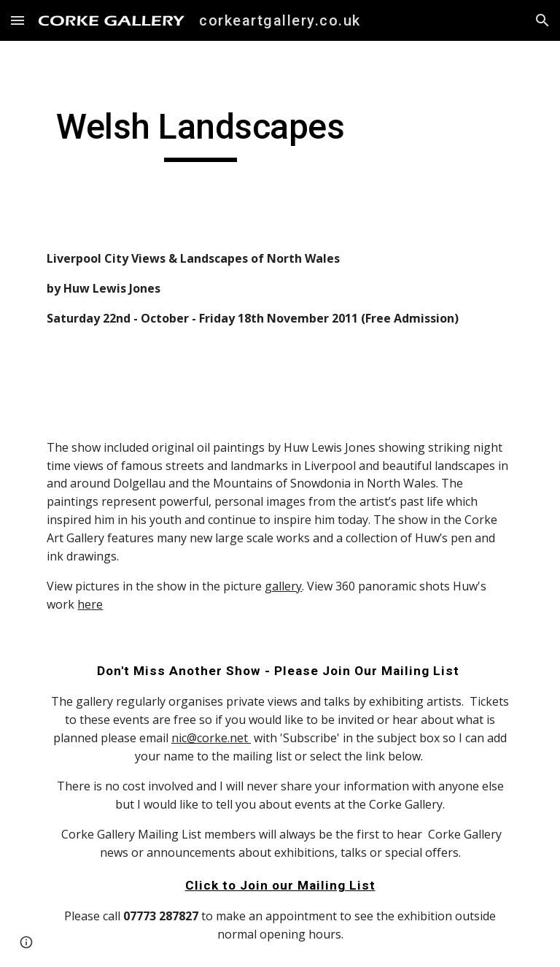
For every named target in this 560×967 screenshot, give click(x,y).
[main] (200, 134)
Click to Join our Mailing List (280, 885)
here (90, 604)
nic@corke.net (211, 738)
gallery (283, 586)
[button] (17, 20)
